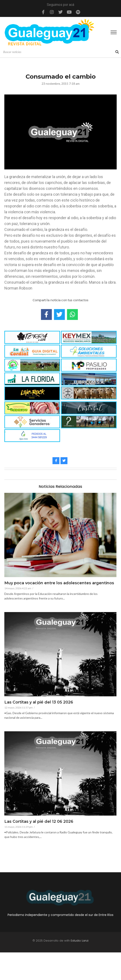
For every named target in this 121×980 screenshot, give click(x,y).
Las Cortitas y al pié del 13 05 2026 (39, 702)
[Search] (59, 52)
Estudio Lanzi (80, 941)
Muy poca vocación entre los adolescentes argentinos (59, 583)
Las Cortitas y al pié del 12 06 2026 (39, 822)
